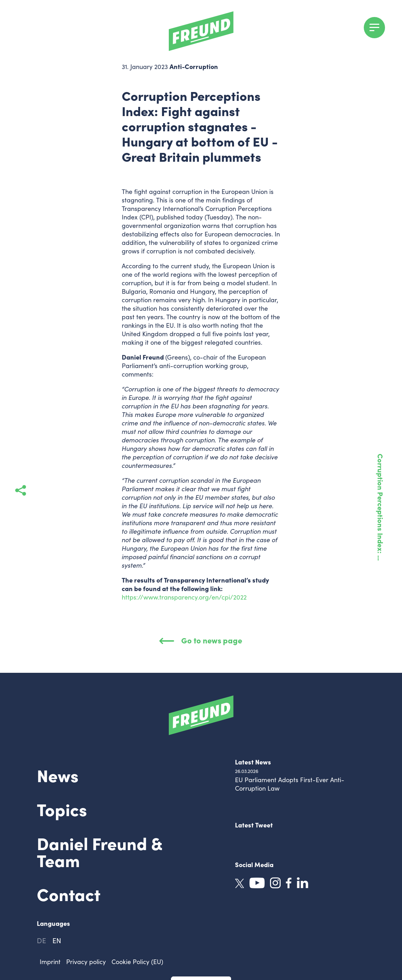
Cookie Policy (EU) (137, 962)
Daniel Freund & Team (99, 851)
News (58, 775)
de (41, 940)
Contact (69, 894)
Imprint (50, 962)
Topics (62, 809)
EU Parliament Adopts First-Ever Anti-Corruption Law (290, 784)
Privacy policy (86, 962)
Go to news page (201, 640)
